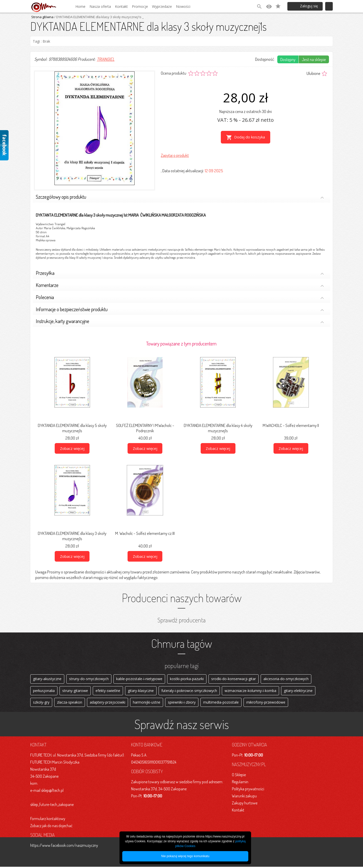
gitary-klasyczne (141, 691)
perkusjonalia (44, 691)
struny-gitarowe (75, 691)
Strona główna (42, 17)
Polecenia (180, 298)
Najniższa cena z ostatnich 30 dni (246, 111)
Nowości (183, 6)
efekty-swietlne (108, 691)
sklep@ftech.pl (52, 792)
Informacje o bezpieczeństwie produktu (180, 310)
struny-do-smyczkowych (89, 679)
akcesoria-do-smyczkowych (286, 679)
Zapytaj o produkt (175, 155)
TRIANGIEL (106, 59)
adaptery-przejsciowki (108, 703)
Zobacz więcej (72, 448)
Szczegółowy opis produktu (180, 197)
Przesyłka (180, 273)
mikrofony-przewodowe (266, 703)
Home (80, 6)
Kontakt (121, 6)
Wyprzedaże (162, 6)
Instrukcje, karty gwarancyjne (180, 322)
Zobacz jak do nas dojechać (51, 827)
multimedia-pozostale (221, 703)
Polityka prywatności (248, 790)
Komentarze (180, 286)
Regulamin (240, 783)
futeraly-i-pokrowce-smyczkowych (189, 691)
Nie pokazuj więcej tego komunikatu (185, 856)
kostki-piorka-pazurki (187, 679)
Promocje (140, 6)
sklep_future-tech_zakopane (52, 806)
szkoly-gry (41, 703)
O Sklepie (239, 776)
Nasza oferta (100, 6)
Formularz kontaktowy (48, 820)
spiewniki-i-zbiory (182, 703)
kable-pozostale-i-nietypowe (139, 679)
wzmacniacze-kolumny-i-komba (250, 691)
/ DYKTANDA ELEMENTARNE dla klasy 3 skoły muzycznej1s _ (99, 17)
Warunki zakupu (244, 797)
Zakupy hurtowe (245, 804)
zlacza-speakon (70, 703)
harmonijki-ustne (147, 703)
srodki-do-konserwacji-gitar (234, 679)
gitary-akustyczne (47, 679)
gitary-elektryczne (298, 691)
